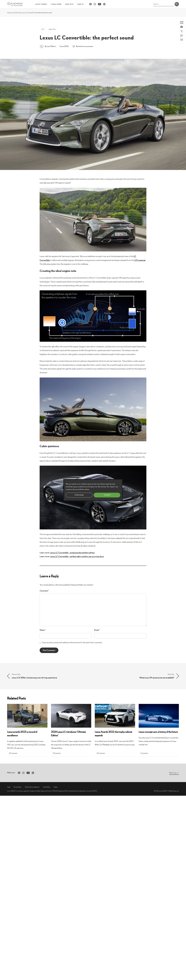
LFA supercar (140, 260)
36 (101, 753)
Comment (44, 591)
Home (9, 13)
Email (97, 630)
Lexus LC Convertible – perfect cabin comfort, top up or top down (77, 556)
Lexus (23, 13)
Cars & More (15, 13)
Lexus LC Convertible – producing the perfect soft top (72, 553)
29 (13, 753)
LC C (27, 13)
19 (57, 753)
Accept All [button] (107, 495)
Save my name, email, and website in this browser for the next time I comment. (72, 642)
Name (43, 630)
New (20, 13)
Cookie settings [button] (79, 495)
